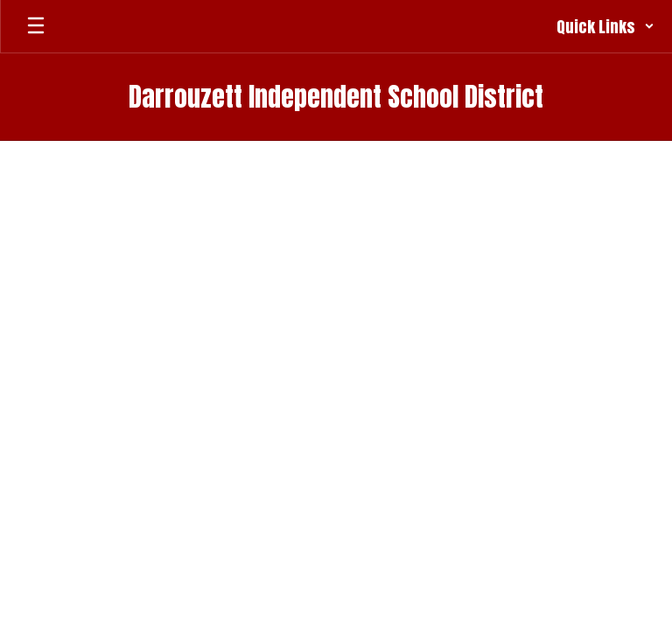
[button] (605, 26)
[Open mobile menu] (36, 26)
